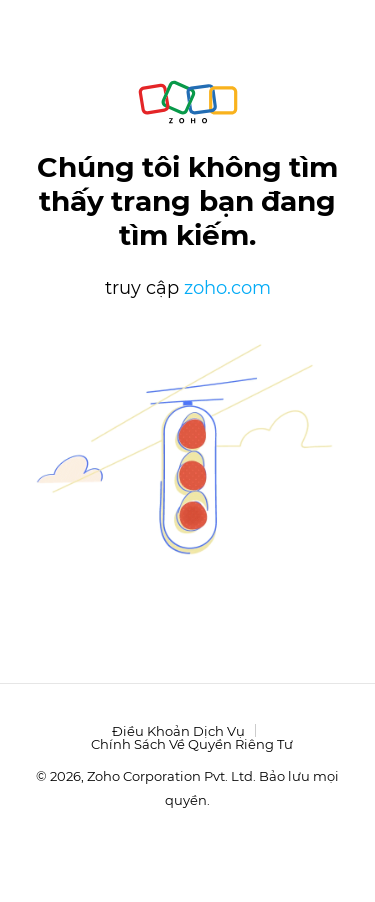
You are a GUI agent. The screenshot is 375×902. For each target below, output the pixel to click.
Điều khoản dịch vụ (178, 731)
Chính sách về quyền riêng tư (192, 744)
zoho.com (227, 288)
